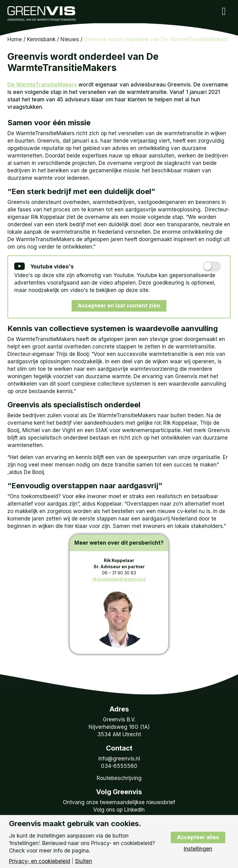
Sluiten (84, 861)
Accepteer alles (198, 837)
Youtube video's (44, 267)
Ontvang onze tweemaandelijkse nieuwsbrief (119, 802)
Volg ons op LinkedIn (119, 810)
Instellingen (198, 849)
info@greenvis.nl (119, 759)
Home (15, 39)
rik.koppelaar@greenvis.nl (119, 579)
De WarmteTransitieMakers (42, 85)
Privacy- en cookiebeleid (40, 861)
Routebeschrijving (119, 778)
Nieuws (70, 39)
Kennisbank (41, 39)
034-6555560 (119, 766)
